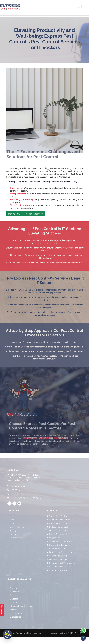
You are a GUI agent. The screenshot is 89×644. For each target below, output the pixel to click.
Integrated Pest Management (62, 563)
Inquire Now (14, 214)
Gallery (13, 531)
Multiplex (13, 610)
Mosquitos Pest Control (59, 531)
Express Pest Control (17, 633)
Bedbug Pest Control (58, 527)
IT (10, 584)
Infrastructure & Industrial (21, 606)
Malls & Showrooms (18, 613)
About (12, 520)
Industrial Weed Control (60, 567)
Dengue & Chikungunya (60, 545)
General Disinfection (58, 570)
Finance (13, 602)
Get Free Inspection (34, 214)
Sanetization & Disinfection (61, 541)
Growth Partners (17, 527)
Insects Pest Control (58, 534)
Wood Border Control (59, 549)
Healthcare (14, 592)
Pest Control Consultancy (60, 552)
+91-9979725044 (46, 443)
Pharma (13, 588)
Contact (13, 523)
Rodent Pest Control (58, 523)
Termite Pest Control (58, 516)
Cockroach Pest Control (60, 520)
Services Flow (16, 538)
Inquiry (13, 534)
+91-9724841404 (61, 443)
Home (12, 516)
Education (14, 599)
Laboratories (15, 617)
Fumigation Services (58, 559)
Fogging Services (57, 538)
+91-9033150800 (30, 443)
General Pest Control (58, 556)
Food (12, 595)
